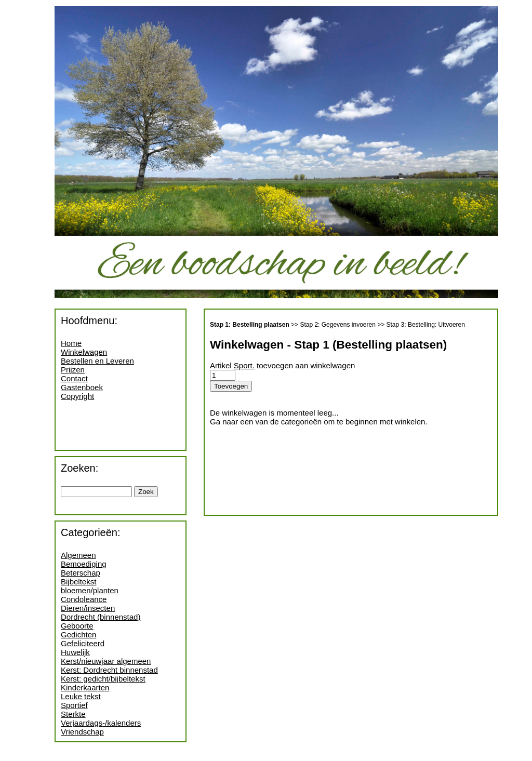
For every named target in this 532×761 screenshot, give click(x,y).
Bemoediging (84, 564)
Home (71, 343)
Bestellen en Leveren (97, 361)
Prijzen (73, 370)
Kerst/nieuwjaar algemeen (106, 661)
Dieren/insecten (88, 608)
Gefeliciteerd (83, 643)
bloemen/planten (90, 590)
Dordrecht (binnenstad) (101, 617)
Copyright (77, 396)
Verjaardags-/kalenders (101, 723)
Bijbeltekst (78, 582)
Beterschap (81, 573)
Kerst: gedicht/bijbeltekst (103, 679)
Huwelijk (75, 652)
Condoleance (84, 599)
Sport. (244, 365)
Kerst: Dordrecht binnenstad (109, 670)
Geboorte (77, 626)
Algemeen (78, 555)
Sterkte (73, 714)
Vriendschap (82, 732)
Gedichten (78, 635)
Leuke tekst (81, 696)
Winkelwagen (84, 352)
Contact (74, 378)
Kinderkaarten (85, 687)
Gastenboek (82, 387)
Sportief (74, 705)
